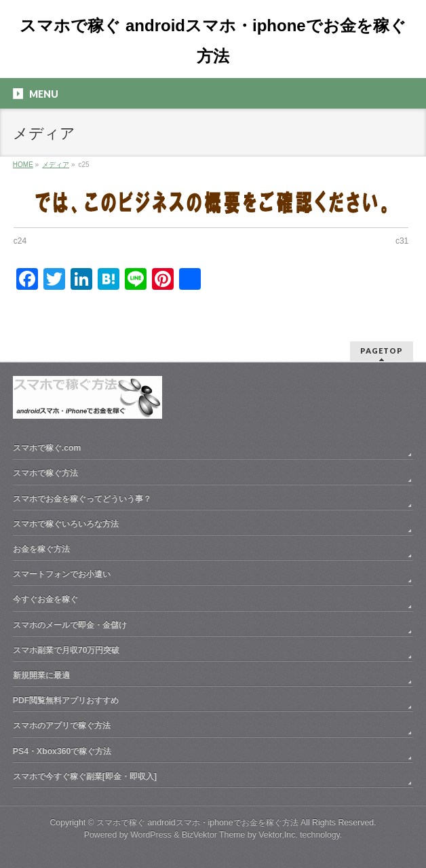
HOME (23, 165)
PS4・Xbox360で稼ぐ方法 (62, 751)
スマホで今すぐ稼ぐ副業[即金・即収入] (85, 776)
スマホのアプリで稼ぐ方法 (62, 725)
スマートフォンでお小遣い (62, 574)
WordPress (151, 835)
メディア (56, 165)
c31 (402, 241)
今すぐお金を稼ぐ (45, 599)
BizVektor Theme (214, 835)
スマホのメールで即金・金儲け (70, 625)
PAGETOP (382, 351)
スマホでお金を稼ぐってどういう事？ (82, 499)
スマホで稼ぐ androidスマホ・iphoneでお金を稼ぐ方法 (197, 823)
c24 (20, 241)
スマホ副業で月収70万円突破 (66, 650)
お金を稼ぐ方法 (41, 549)
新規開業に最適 (41, 675)
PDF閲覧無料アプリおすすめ (66, 700)
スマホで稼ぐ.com (47, 448)
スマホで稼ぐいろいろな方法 (66, 524)
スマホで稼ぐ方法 (45, 473)
